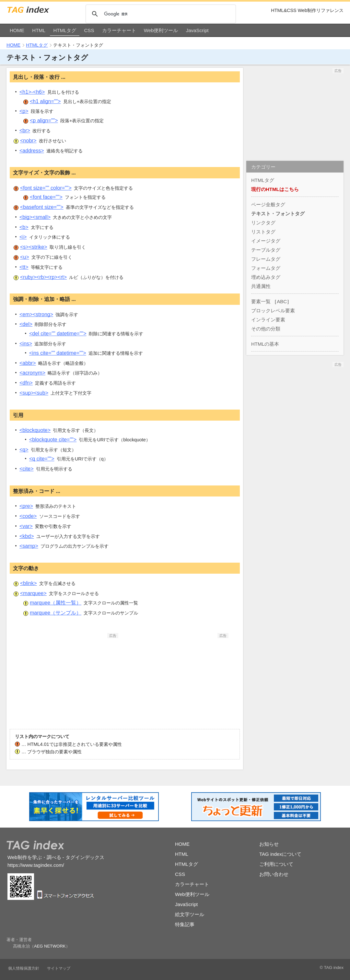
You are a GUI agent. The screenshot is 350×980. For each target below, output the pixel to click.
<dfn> (26, 383)
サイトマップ (59, 968)
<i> (23, 237)
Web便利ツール (161, 30)
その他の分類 (266, 329)
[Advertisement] (70, 679)
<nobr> (28, 141)
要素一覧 (261, 301)
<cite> (27, 469)
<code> (28, 516)
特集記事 (185, 924)
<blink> (29, 583)
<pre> (26, 506)
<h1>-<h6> (32, 92)
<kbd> (27, 536)
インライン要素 (268, 320)
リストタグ (263, 232)
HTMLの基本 (265, 344)
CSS (89, 30)
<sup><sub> (34, 393)
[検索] (160, 14)
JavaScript (197, 30)
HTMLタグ (65, 30)
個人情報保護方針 (24, 968)
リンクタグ (263, 223)
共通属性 (261, 286)
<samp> (29, 546)
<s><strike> (34, 247)
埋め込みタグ (266, 277)
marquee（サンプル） (56, 613)
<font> (46, 188)
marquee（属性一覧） (56, 603)
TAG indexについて (280, 854)
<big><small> (35, 217)
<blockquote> (35, 430)
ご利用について (276, 864)
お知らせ (269, 844)
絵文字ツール (190, 914)
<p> (24, 111)
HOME (17, 30)
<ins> (26, 344)
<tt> (24, 267)
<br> (25, 131)
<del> (26, 324)
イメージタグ (266, 241)
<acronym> (32, 373)
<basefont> (42, 207)
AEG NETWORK (50, 946)
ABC (282, 301)
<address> (32, 151)
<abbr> (28, 363)
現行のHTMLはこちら (275, 189)
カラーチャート (119, 30)
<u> (25, 257)
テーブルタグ (266, 250)
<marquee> (33, 593)
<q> (24, 450)
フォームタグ (266, 268)
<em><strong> (36, 314)
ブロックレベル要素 (273, 311)
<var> (26, 526)
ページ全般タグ (268, 204)
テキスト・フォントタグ (278, 214)
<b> (24, 227)
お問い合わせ (274, 874)
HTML (39, 30)
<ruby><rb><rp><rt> (43, 277)
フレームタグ (266, 259)
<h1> (45, 101)
